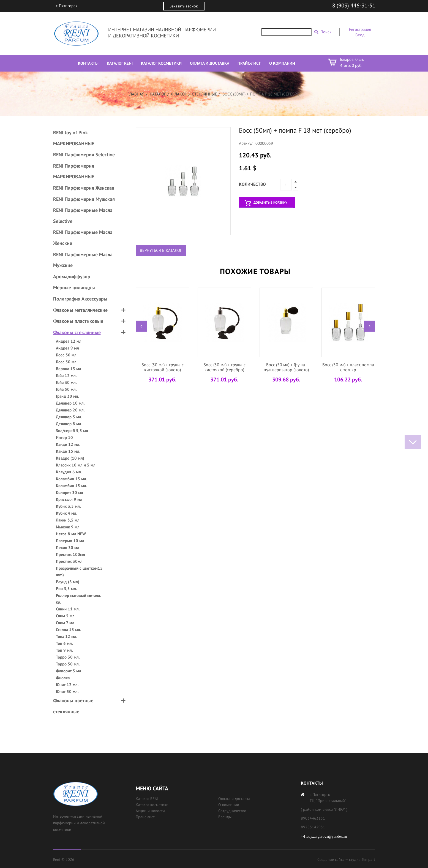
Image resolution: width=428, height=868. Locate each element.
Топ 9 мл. (64, 650)
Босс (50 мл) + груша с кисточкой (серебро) (224, 367)
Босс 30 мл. (67, 355)
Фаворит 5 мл (69, 671)
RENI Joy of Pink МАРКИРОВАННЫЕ (74, 138)
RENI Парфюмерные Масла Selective (83, 216)
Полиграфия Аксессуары (80, 299)
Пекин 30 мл (68, 548)
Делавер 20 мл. (70, 410)
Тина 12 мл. (67, 636)
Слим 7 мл (65, 623)
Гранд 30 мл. (68, 396)
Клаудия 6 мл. (69, 472)
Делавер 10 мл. (70, 403)
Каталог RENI (147, 799)
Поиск (326, 32)
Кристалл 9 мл (69, 499)
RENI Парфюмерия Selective (84, 155)
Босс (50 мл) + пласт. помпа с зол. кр (348, 367)
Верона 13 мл (69, 369)
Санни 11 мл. (68, 609)
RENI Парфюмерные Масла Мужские (83, 260)
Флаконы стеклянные (194, 94)
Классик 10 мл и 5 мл (76, 465)
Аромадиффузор (72, 276)
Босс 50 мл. (67, 362)
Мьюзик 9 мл (68, 527)
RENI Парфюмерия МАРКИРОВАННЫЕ (74, 171)
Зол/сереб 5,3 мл (72, 431)
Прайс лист (145, 817)
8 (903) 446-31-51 (354, 6)
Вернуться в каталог (161, 250)
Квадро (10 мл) (70, 458)
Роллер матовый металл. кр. (78, 599)
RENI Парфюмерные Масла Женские (83, 238)
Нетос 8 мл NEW (71, 534)
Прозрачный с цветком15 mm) (79, 571)
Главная (136, 94)
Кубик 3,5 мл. (68, 506)
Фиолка (63, 678)
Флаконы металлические (80, 310)
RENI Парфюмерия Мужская (84, 199)
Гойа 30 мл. (66, 382)
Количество (252, 184)
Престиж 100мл (70, 554)
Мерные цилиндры (74, 287)
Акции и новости (150, 811)
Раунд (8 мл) (68, 582)
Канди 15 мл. (68, 451)
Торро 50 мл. (68, 664)
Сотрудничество (232, 811)
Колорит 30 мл (69, 492)
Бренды (225, 817)
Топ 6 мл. (64, 643)
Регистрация (360, 29)
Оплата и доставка (234, 799)
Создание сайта (331, 859)
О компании (229, 805)
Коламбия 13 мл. (72, 479)
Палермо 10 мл (70, 541)
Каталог (158, 94)
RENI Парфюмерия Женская (84, 188)
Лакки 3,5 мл (68, 520)
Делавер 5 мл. (69, 417)
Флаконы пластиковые (78, 321)
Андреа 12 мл (69, 341)
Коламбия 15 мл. (72, 486)
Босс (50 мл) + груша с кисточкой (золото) (163, 367)
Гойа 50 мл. (66, 389)
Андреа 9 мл (67, 348)
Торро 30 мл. (68, 657)
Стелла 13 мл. (69, 630)
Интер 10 (64, 437)
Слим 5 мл (65, 616)
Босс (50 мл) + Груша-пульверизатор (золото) (286, 367)
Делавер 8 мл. (69, 424)
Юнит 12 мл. (67, 685)
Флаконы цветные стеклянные (73, 706)
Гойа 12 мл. (66, 376)
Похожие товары (255, 271)
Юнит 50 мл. (67, 691)
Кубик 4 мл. (67, 513)
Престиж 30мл (69, 561)
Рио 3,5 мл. (66, 589)
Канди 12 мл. (68, 444)
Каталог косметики (152, 805)
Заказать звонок (184, 6)
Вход (360, 35)
